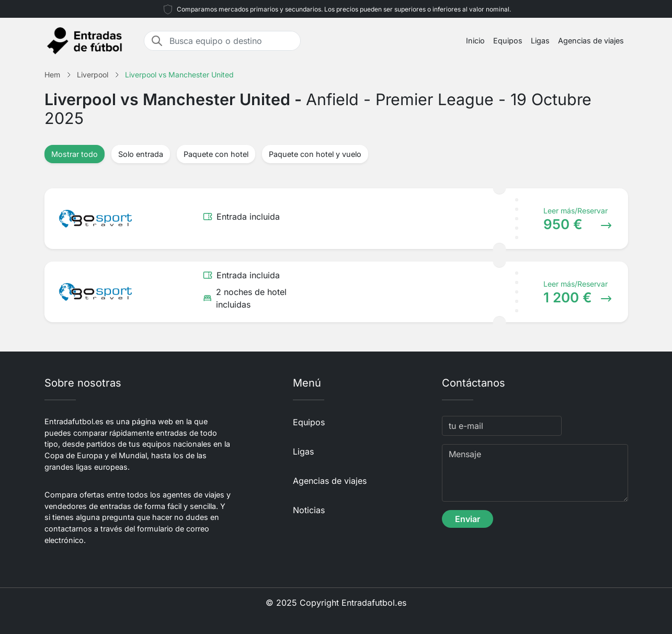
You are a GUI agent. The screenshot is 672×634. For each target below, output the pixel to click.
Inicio (475, 41)
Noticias (309, 510)
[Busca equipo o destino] (232, 41)
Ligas (540, 41)
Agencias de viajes (591, 41)
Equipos (508, 41)
